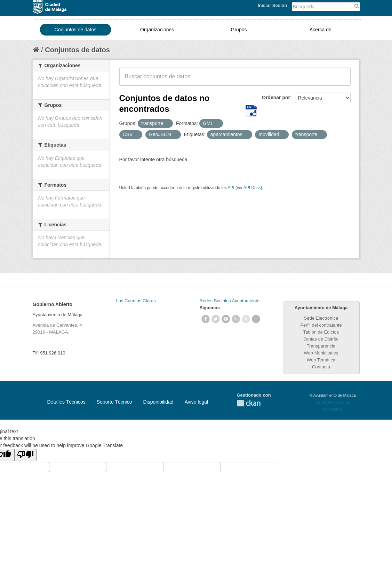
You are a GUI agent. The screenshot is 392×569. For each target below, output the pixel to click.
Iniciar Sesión (273, 5)
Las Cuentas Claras (136, 301)
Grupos (239, 30)
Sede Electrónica (321, 318)
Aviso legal (196, 402)
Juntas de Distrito (321, 339)
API (231, 188)
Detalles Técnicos (66, 402)
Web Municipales (321, 353)
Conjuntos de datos (76, 30)
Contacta (321, 367)
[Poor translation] (25, 455)
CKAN (249, 403)
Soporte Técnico (114, 402)
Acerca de (321, 30)
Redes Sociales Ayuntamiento (230, 301)
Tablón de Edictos (321, 332)
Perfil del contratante (321, 325)
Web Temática (321, 360)
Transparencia (321, 346)
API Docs (252, 188)
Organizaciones (157, 30)
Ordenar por (276, 98)
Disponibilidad (158, 402)
